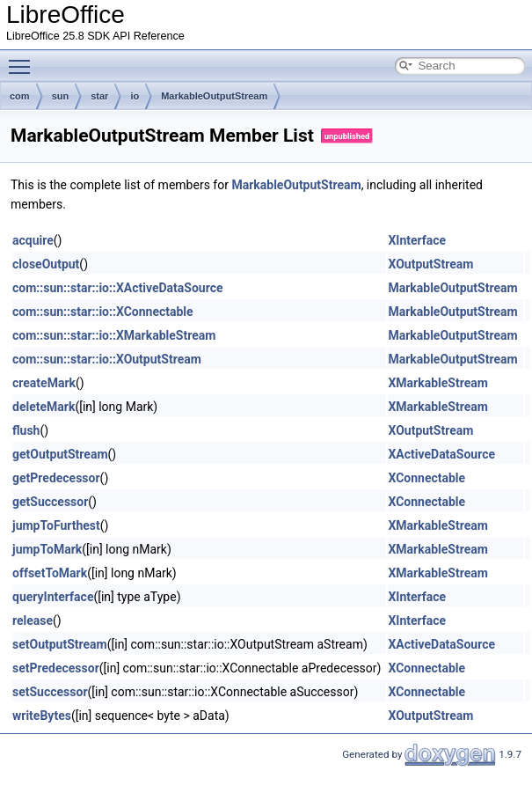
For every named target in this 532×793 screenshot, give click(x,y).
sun (61, 96)
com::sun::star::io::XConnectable (103, 312)
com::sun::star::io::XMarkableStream (114, 335)
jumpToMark (47, 549)
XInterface (417, 240)
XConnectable (426, 478)
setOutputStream (60, 644)
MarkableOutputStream (214, 96)
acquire (33, 240)
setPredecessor (56, 668)
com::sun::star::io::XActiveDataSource (118, 288)
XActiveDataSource (441, 454)
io (135, 96)
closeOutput (46, 264)
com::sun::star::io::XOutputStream (107, 359)
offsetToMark (50, 573)
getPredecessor (56, 478)
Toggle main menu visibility (24, 59)
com (20, 96)
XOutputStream (430, 264)
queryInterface (53, 597)
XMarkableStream (437, 383)
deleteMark (44, 407)
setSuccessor (50, 692)
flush (26, 430)
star (99, 96)
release (33, 620)
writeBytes (42, 716)
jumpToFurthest (56, 525)
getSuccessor (50, 502)
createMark (44, 383)
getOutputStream (60, 454)
